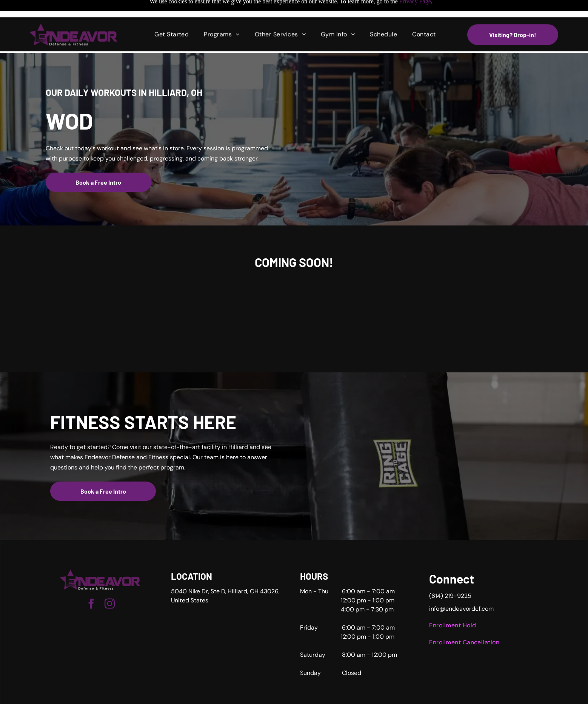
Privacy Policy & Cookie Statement (269, 696)
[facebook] (91, 586)
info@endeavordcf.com (461, 590)
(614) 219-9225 (450, 577)
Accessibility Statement (331, 696)
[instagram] (109, 586)
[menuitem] (172, 17)
